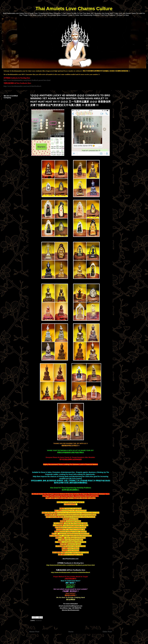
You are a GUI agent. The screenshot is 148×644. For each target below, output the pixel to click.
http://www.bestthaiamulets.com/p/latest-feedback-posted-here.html (27, 80)
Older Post (107, 632)
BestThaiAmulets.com (71, 559)
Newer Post (34, 632)
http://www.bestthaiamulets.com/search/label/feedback (22, 86)
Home (71, 632)
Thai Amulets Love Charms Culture (74, 9)
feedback (39, 620)
